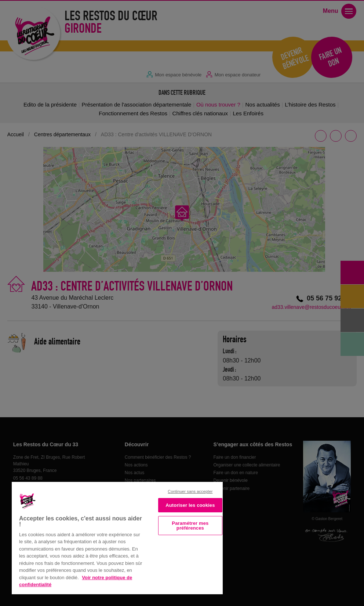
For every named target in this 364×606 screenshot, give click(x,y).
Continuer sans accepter (190, 491)
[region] (117, 537)
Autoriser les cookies (190, 505)
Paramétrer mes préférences (190, 526)
